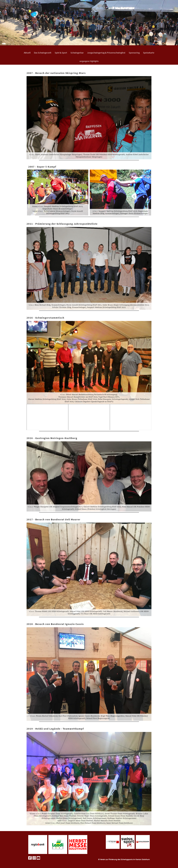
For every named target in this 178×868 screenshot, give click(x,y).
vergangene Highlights (89, 61)
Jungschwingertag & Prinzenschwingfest (106, 53)
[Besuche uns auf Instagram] (34, 859)
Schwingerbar (77, 53)
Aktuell (27, 53)
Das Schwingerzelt (43, 53)
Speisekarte (149, 53)
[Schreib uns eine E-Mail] (38, 859)
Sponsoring (134, 53)
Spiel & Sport (61, 53)
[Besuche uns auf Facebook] (30, 859)
